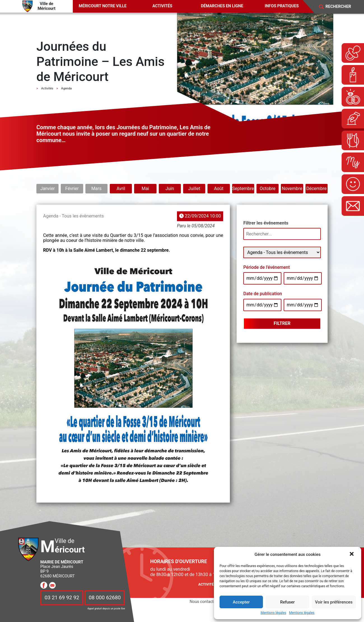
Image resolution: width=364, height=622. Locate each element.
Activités (162, 6)
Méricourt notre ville (103, 6)
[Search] (342, 7)
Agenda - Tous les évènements (73, 216)
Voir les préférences (334, 602)
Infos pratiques (282, 6)
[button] (352, 554)
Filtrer (282, 323)
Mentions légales (273, 613)
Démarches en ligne (222, 6)
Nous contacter (203, 602)
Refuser (287, 602)
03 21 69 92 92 (62, 598)
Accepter (241, 602)
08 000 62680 (105, 598)
